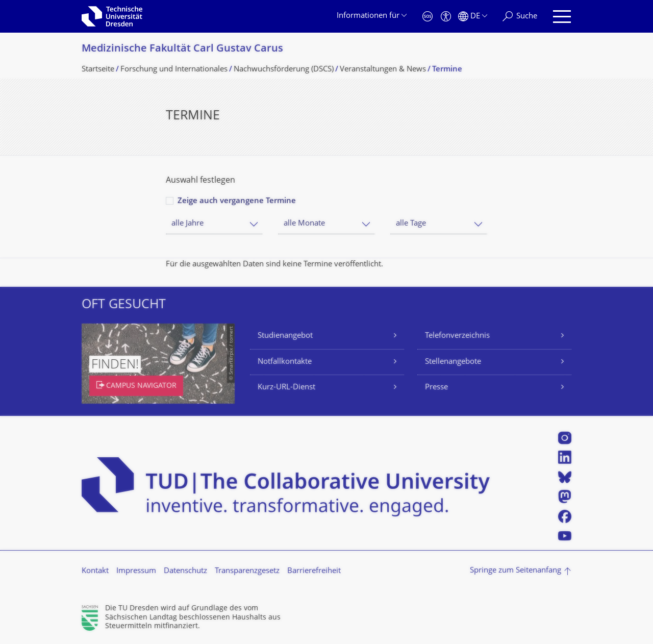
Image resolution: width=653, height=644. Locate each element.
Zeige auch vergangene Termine (237, 201)
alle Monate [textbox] (304, 224)
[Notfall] (428, 17)
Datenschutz (185, 571)
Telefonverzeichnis (457, 336)
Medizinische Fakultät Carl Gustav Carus (182, 49)
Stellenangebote (453, 362)
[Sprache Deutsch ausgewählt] (473, 17)
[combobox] (214, 224)
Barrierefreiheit (314, 571)
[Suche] (520, 17)
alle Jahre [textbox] (187, 224)
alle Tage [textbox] (411, 224)
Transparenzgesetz (247, 571)
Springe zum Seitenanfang (516, 571)
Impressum (136, 571)
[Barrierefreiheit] (446, 17)
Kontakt (95, 571)
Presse (436, 388)
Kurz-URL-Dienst (286, 388)
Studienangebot (285, 336)
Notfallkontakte (285, 362)
